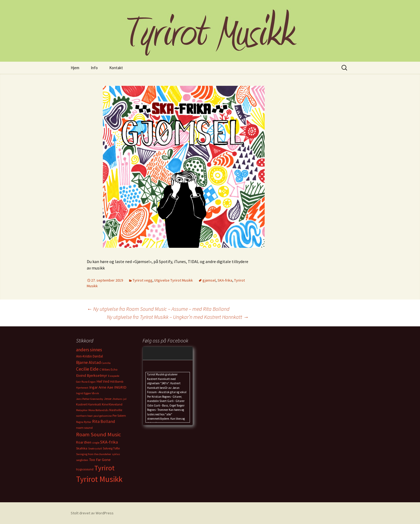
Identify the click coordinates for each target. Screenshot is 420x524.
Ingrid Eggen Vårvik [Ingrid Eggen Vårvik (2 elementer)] (88, 393)
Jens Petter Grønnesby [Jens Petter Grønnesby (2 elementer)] (90, 399)
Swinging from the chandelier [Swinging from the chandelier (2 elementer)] (94, 454)
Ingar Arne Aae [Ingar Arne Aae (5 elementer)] (101, 387)
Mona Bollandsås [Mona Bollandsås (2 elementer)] (98, 410)
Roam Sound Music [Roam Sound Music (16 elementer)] (99, 434)
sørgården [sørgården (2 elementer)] (82, 460)
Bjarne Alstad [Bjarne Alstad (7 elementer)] (88, 362)
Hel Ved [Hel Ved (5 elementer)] (103, 381)
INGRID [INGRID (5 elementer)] (120, 387)
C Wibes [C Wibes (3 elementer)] (105, 369)
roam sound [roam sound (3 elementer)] (84, 428)
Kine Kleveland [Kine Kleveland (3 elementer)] (112, 404)
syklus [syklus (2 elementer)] (116, 454)
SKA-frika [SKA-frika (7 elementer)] (109, 442)
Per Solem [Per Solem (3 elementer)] (119, 416)
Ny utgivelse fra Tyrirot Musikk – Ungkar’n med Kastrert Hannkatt (178, 317)
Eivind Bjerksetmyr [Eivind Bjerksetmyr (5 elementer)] (92, 375)
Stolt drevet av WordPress (92, 513)
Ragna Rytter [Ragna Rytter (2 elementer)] (84, 422)
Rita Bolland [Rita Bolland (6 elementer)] (104, 421)
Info (94, 68)
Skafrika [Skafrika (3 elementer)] (82, 448)
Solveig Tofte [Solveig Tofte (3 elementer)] (111, 448)
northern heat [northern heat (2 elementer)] (84, 416)
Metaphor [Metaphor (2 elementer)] (82, 410)
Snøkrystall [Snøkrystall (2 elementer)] (95, 449)
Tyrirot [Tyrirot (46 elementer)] (104, 468)
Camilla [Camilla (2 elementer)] (106, 363)
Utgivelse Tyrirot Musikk (174, 280)
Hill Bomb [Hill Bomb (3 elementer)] (117, 381)
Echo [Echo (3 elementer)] (114, 369)
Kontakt (116, 68)
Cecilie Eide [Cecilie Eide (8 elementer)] (87, 369)
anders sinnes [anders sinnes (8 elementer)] (89, 350)
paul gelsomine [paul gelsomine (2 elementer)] (103, 416)
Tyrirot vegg (142, 280)
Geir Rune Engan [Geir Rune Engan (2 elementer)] (86, 382)
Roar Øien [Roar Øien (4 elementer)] (84, 442)
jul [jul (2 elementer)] (125, 399)
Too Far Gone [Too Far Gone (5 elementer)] (100, 460)
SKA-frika (225, 280)
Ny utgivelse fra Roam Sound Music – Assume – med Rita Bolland (158, 309)
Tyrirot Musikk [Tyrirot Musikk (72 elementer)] (99, 479)
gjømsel (209, 280)
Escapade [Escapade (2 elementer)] (114, 376)
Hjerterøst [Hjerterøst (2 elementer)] (82, 388)
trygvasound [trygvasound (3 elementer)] (85, 469)
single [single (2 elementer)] (96, 443)
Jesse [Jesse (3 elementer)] (108, 399)
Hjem (75, 68)
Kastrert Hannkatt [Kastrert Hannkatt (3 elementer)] (89, 404)
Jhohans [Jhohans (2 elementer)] (117, 399)
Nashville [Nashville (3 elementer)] (116, 410)
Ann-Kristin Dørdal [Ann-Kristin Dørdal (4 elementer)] (89, 356)
